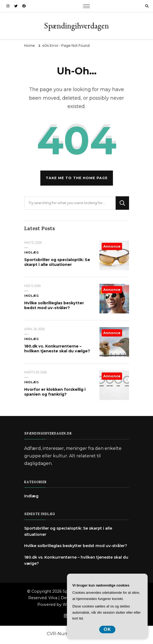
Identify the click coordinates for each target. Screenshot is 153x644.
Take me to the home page (77, 178)
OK (107, 629)
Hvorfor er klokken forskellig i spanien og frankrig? (55, 392)
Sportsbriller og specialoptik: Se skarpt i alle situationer (57, 262)
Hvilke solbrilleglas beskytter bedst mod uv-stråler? (54, 305)
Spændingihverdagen (76, 26)
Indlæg (32, 253)
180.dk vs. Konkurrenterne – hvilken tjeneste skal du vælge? (57, 349)
